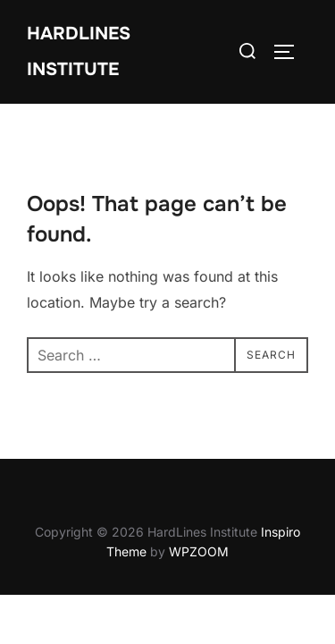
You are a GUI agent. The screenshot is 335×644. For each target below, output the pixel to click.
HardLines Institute (79, 51)
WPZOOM (199, 551)
